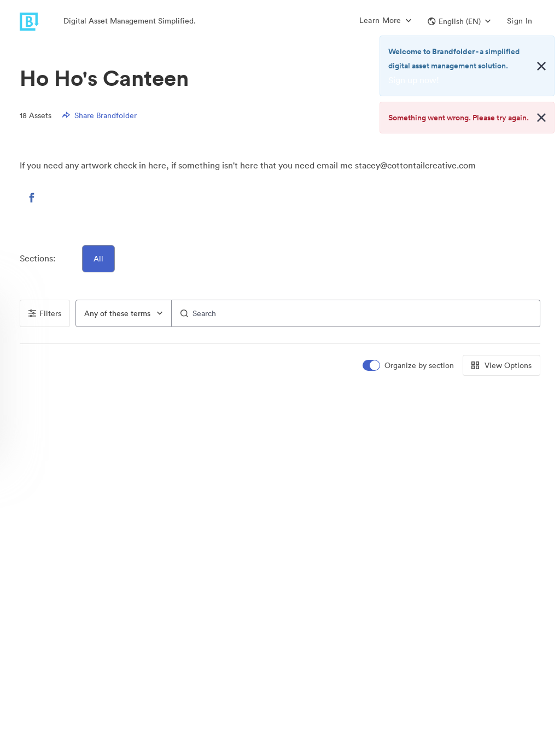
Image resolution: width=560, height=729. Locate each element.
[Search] (356, 313)
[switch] (409, 366)
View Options (501, 365)
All (98, 259)
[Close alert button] (541, 66)
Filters (45, 313)
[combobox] (124, 313)
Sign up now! (414, 80)
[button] (459, 21)
